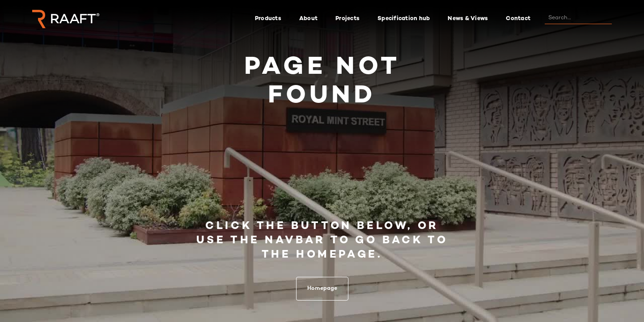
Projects (347, 19)
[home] (66, 19)
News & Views (468, 19)
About (308, 19)
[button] (268, 19)
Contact (518, 19)
